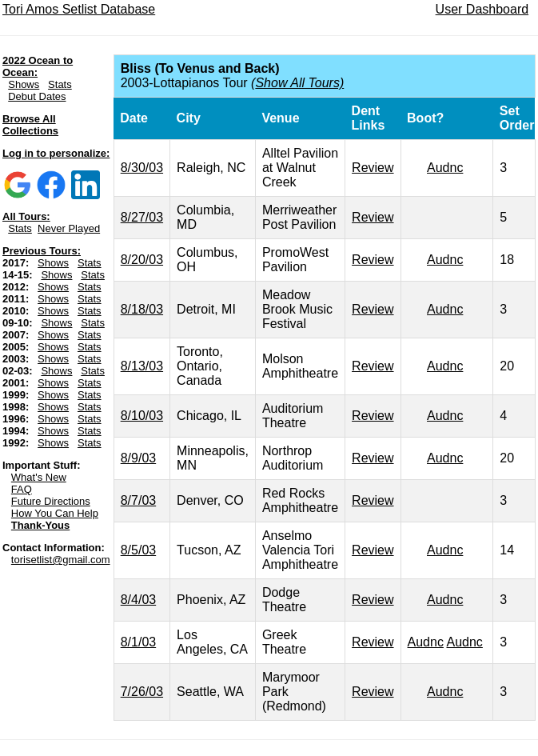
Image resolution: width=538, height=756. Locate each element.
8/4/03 (138, 600)
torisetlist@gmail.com (61, 560)
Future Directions (51, 501)
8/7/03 (138, 500)
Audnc (445, 168)
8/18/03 (142, 309)
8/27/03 (142, 217)
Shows (24, 84)
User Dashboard (482, 9)
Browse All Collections (30, 125)
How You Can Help (55, 513)
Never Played (69, 228)
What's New (39, 477)
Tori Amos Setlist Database (79, 9)
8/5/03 (138, 550)
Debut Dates (37, 96)
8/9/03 (138, 458)
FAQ (22, 489)
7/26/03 (142, 692)
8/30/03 (142, 168)
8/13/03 (142, 366)
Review (373, 168)
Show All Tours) (299, 83)
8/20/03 (142, 260)
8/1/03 (138, 642)
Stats (60, 84)
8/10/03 (142, 416)
